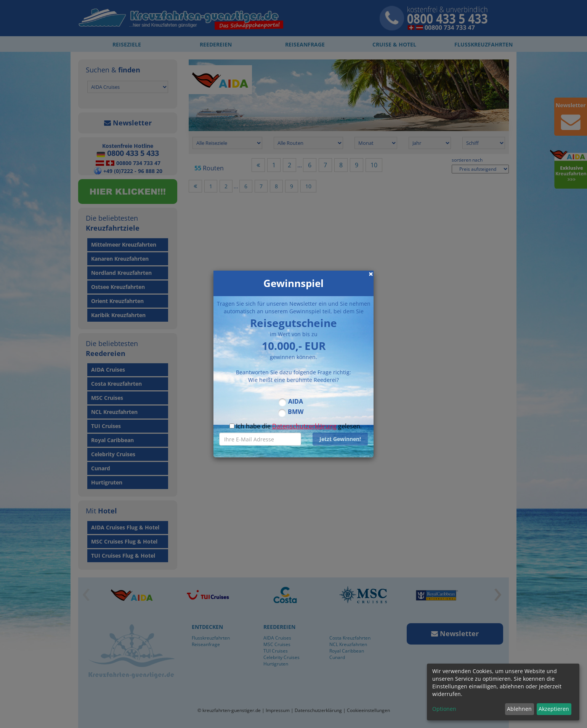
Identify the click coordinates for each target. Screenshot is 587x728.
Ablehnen (519, 709)
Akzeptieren (554, 709)
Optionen (444, 709)
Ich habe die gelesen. (296, 426)
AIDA (296, 401)
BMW (296, 412)
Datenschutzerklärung (304, 426)
